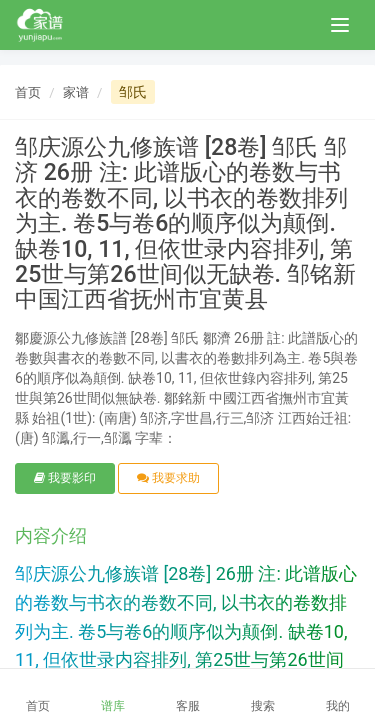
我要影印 (65, 478)
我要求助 (168, 478)
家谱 (76, 92)
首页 (28, 92)
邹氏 (133, 92)
